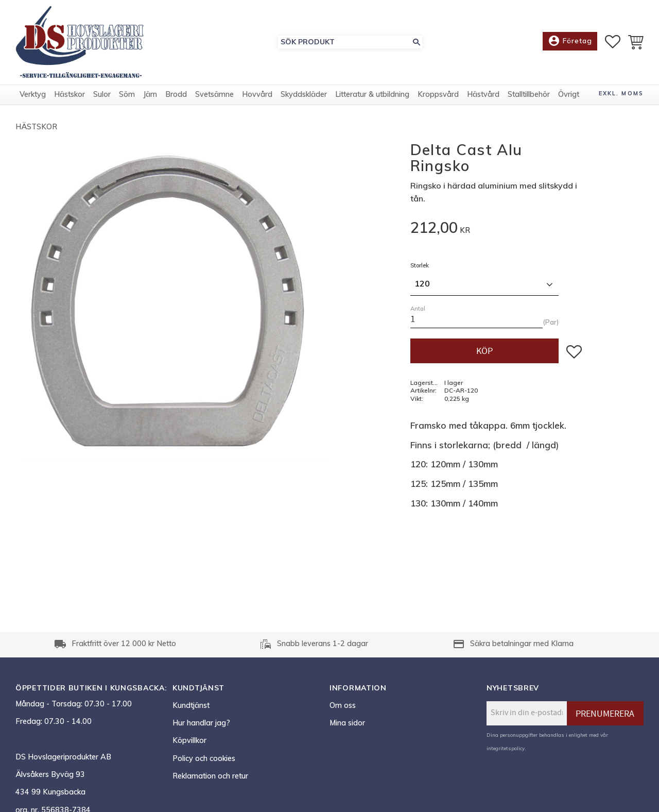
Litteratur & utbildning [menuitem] (372, 94)
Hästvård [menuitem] (483, 94)
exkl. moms (621, 93)
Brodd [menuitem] (176, 94)
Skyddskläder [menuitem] (304, 94)
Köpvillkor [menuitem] (189, 740)
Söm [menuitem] (127, 94)
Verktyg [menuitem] (33, 94)
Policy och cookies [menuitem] (204, 758)
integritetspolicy (506, 748)
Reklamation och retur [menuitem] (210, 776)
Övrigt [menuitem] (569, 94)
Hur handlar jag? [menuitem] (201, 723)
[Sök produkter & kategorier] (344, 42)
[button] (613, 42)
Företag (570, 41)
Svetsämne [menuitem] (214, 94)
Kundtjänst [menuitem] (191, 705)
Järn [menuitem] (150, 94)
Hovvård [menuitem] (257, 94)
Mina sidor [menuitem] (347, 723)
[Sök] (417, 42)
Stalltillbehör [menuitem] (529, 94)
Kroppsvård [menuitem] (438, 94)
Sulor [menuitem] (102, 94)
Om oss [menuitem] (343, 705)
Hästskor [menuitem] (70, 94)
